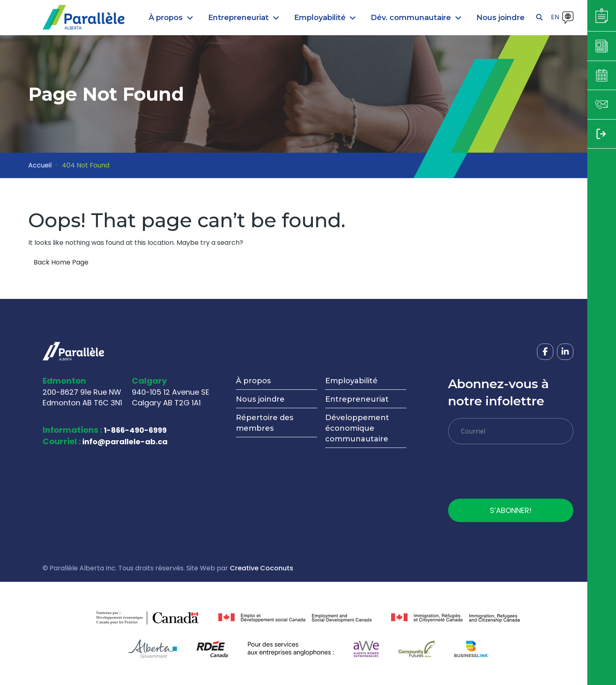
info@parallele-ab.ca (125, 442)
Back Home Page (61, 262)
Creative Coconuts (262, 568)
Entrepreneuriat (357, 399)
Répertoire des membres (265, 423)
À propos (253, 381)
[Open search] (539, 18)
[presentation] (510, 475)
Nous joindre (260, 399)
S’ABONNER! (511, 510)
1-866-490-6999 (135, 430)
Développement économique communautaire (357, 428)
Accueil (40, 165)
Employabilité (351, 381)
